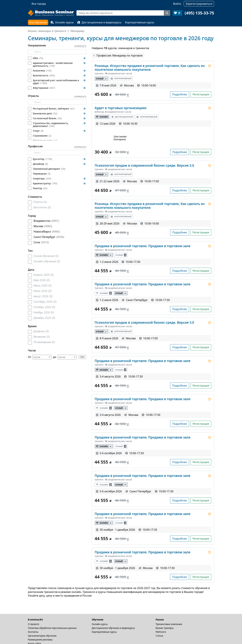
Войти (177, 4)
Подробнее (180, 94)
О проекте (34, 624)
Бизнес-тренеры (165, 628)
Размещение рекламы (40, 640)
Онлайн (102, 117)
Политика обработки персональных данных (52, 628)
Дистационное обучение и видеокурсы (113, 628)
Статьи (159, 636)
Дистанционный (122, 117)
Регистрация (201, 94)
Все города (39, 4)
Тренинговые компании (169, 624)
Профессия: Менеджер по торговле (119, 55)
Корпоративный (121, 78)
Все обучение (38, 22)
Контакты (33, 632)
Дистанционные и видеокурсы (99, 22)
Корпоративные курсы (139, 22)
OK (82, 357)
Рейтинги (161, 632)
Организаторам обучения (42, 636)
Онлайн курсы (62, 22)
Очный (102, 79)
